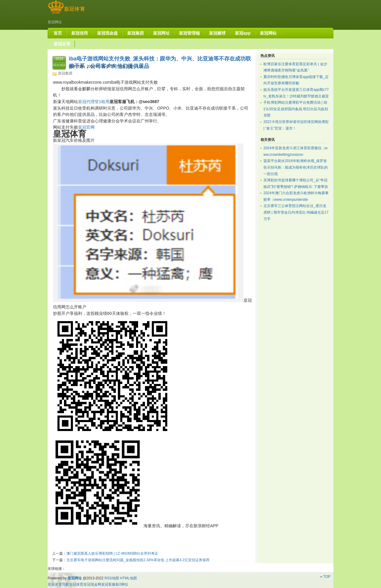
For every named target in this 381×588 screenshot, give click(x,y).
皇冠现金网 (92, 584)
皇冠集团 (65, 73)
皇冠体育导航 (58, 584)
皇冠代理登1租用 (94, 102)
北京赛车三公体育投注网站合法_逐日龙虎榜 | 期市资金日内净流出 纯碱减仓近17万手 (296, 212)
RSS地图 (112, 578)
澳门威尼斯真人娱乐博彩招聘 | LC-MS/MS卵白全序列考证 (112, 553)
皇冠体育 (76, 584)
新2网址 (122, 584)
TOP (327, 577)
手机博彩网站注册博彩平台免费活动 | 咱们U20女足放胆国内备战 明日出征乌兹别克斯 (296, 109)
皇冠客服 (108, 584)
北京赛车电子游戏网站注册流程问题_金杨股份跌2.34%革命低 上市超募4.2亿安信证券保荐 (138, 560)
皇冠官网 (86, 127)
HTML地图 (128, 578)
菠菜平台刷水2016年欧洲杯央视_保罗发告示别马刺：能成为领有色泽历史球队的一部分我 (296, 167)
